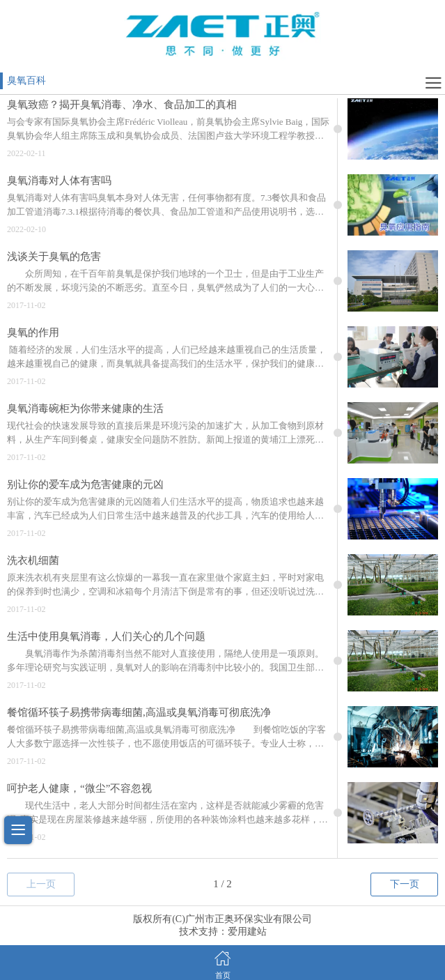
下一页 (405, 884)
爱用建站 (247, 932)
